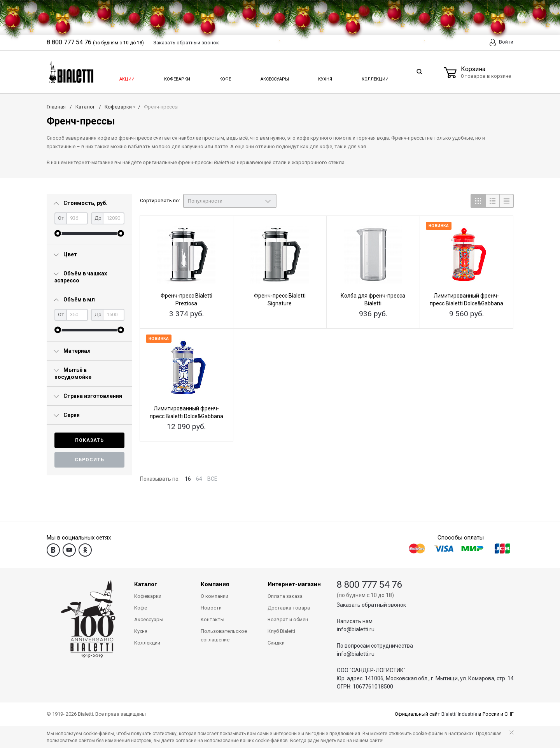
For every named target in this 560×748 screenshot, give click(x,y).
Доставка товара (289, 608)
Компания (215, 584)
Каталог (146, 584)
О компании (214, 596)
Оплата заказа (285, 596)
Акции (126, 77)
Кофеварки (177, 77)
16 (188, 479)
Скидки (276, 643)
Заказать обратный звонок (371, 605)
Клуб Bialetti (281, 631)
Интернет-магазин (294, 584)
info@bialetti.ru (356, 629)
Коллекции (374, 77)
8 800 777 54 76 (369, 585)
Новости (211, 608)
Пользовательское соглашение (224, 635)
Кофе (225, 77)
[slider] (58, 234)
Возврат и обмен (288, 619)
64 (199, 479)
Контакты (213, 619)
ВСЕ (212, 479)
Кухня (325, 77)
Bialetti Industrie (459, 714)
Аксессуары (274, 77)
